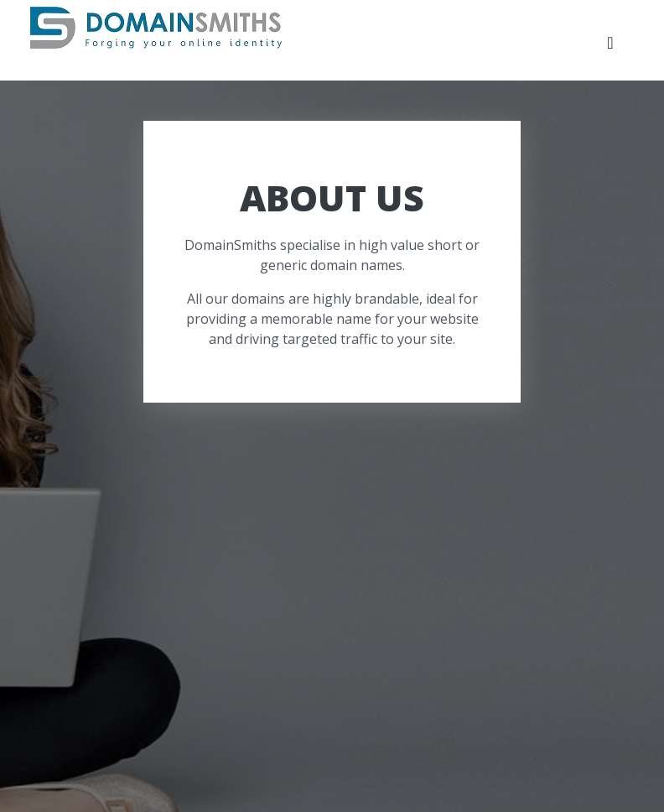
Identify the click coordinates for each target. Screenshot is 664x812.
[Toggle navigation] (610, 47)
